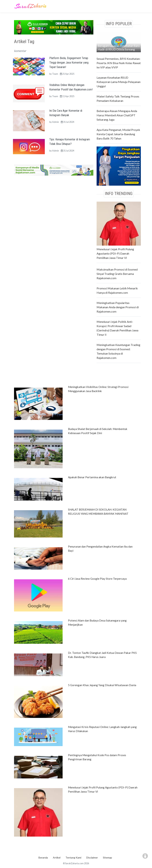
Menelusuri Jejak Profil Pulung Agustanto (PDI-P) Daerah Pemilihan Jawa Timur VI (115, 253)
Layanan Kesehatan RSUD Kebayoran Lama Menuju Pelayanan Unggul (119, 82)
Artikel (57, 857)
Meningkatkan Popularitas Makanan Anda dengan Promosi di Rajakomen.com (118, 307)
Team (55, 74)
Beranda (43, 857)
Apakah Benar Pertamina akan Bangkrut (92, 477)
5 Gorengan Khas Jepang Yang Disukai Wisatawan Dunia (102, 685)
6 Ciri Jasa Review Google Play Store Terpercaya (97, 579)
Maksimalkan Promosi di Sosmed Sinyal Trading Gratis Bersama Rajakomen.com (117, 274)
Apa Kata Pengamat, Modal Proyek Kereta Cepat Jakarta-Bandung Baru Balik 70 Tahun (118, 134)
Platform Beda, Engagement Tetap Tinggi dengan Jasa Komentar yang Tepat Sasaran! (69, 63)
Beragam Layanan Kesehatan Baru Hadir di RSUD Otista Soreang (119, 47)
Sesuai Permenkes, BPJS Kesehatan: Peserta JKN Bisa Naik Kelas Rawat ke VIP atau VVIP (119, 63)
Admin (56, 122)
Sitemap (107, 857)
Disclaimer (92, 857)
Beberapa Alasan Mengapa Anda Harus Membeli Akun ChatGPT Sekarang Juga (117, 115)
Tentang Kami (73, 857)
